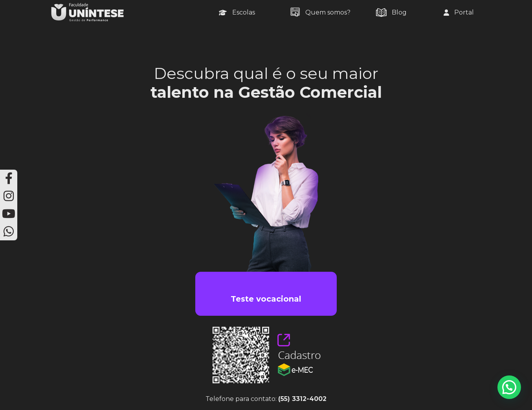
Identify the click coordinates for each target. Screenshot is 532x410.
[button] (509, 387)
